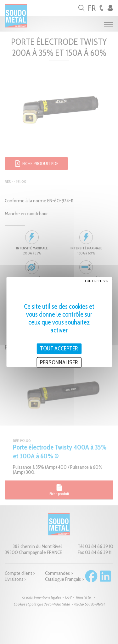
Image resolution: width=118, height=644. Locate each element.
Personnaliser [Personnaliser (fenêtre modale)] (59, 362)
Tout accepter (59, 349)
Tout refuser (96, 281)
